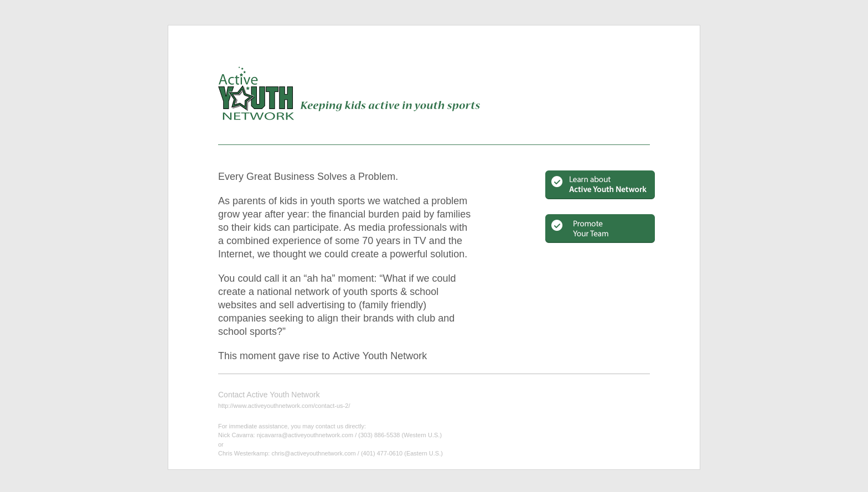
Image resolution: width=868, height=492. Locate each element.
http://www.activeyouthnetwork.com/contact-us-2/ (284, 406)
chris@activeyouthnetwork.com (313, 453)
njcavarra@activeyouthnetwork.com (305, 435)
